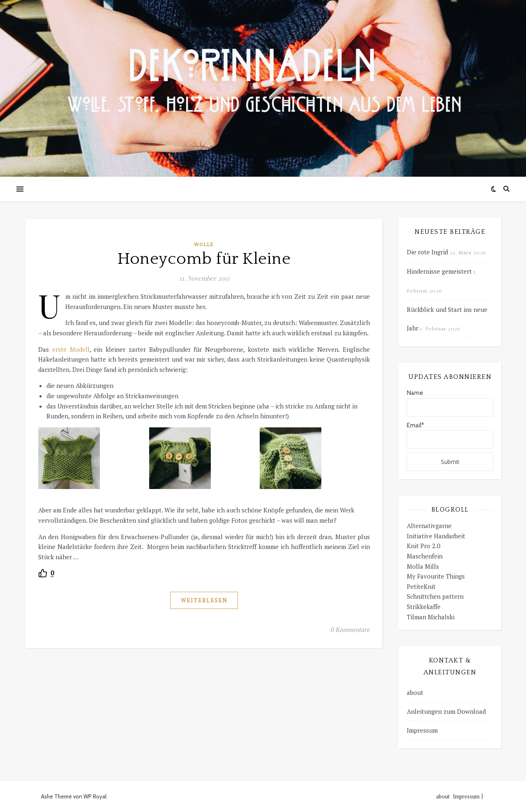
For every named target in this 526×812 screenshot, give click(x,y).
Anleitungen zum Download (446, 711)
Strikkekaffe (424, 607)
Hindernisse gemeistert (439, 271)
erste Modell (71, 349)
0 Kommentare (350, 630)
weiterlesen (204, 600)
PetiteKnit (421, 586)
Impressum (422, 730)
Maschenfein (425, 556)
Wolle (204, 244)
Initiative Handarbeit (436, 536)
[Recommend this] (46, 573)
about (415, 692)
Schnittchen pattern (435, 596)
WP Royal (95, 796)
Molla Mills (423, 566)
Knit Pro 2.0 (423, 546)
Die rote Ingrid (427, 252)
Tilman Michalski (431, 617)
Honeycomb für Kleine (204, 259)
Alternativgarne (429, 526)
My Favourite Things (436, 576)
